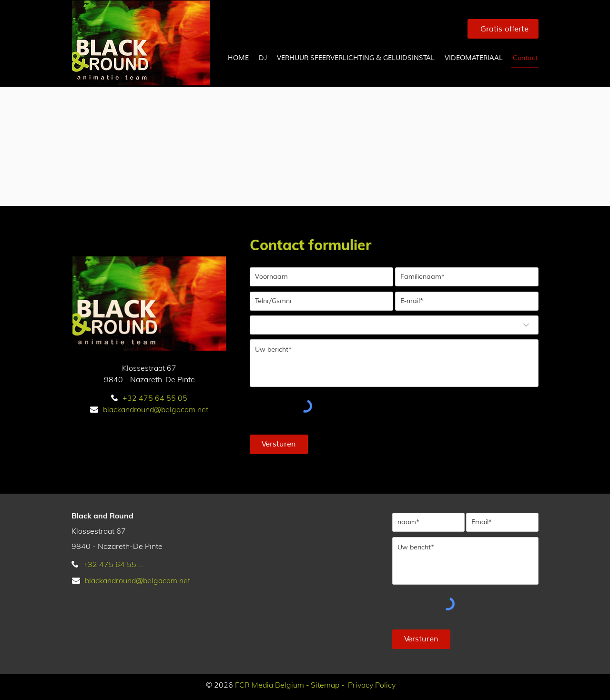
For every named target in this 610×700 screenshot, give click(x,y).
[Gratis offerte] (503, 29)
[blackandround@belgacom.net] (149, 409)
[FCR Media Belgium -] (271, 685)
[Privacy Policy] (370, 685)
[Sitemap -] (326, 685)
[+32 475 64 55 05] (149, 398)
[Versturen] (279, 444)
